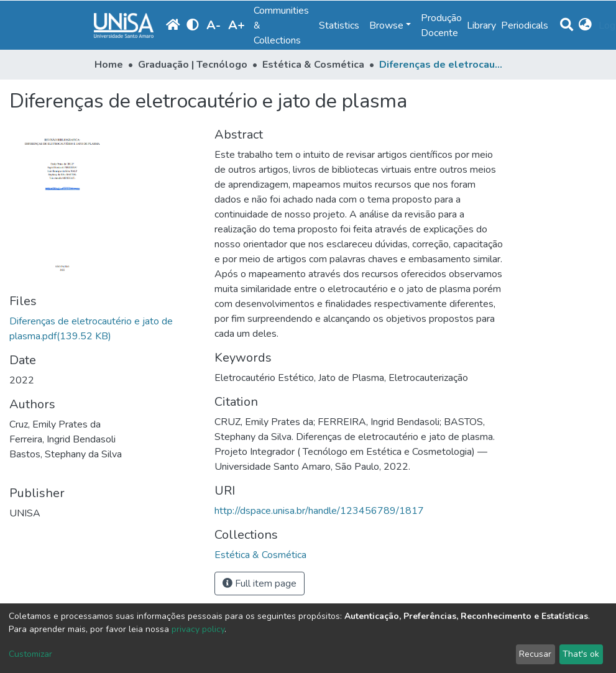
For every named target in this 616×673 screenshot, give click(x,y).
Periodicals (525, 25)
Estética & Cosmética (313, 65)
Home (109, 65)
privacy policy (198, 629)
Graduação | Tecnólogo (193, 65)
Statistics (339, 25)
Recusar (535, 654)
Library (481, 25)
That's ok (581, 654)
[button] (586, 25)
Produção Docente (441, 25)
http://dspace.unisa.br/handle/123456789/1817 (319, 511)
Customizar (30, 654)
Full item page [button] (260, 584)
